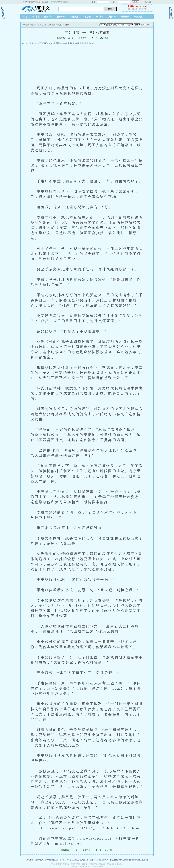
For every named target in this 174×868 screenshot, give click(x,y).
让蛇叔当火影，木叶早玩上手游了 (67, 860)
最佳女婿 (33, 43)
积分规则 (131, 9)
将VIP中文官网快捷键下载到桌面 (36, 2)
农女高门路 (42, 25)
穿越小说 (74, 17)
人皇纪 (84, 43)
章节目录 (83, 38)
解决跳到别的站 (141, 9)
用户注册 (148, 2)
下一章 (94, 38)
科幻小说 (99, 17)
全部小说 (138, 17)
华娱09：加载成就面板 (46, 860)
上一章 (71, 38)
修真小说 (48, 17)
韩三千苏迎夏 (42, 43)
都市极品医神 (56, 43)
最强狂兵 (90, 43)
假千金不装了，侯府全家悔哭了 (98, 860)
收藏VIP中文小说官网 (61, 2)
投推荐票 (61, 38)
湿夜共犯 (83, 860)
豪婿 (49, 43)
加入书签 (104, 38)
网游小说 (87, 17)
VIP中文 (37, 8)
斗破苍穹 (78, 43)
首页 (25, 17)
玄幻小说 (35, 17)
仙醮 (36, 860)
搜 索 (110, 9)
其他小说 (112, 17)
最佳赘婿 (71, 43)
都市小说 (61, 17)
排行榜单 (125, 17)
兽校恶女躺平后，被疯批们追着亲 (122, 860)
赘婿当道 (64, 43)
